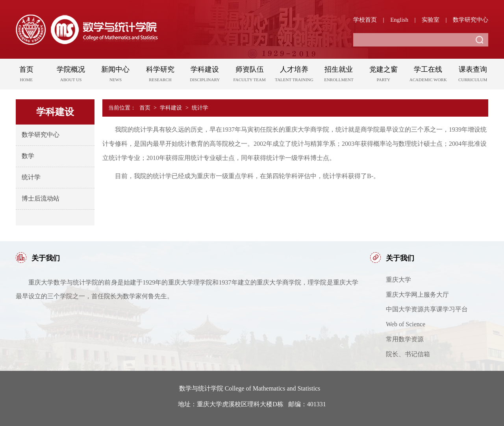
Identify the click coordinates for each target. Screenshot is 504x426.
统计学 (31, 177)
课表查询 (473, 75)
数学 (28, 156)
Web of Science (406, 324)
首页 (26, 75)
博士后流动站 (41, 198)
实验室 (431, 20)
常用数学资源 (405, 339)
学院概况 (71, 75)
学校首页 (365, 20)
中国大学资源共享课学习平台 (427, 309)
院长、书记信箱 (408, 354)
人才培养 (294, 75)
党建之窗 (383, 75)
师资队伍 (249, 75)
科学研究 (160, 75)
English (399, 20)
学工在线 (428, 75)
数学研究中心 (471, 20)
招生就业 (339, 75)
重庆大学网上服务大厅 (417, 295)
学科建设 (205, 75)
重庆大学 (398, 280)
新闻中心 (116, 75)
